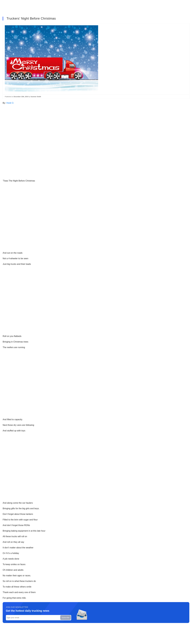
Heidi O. (10, 103)
